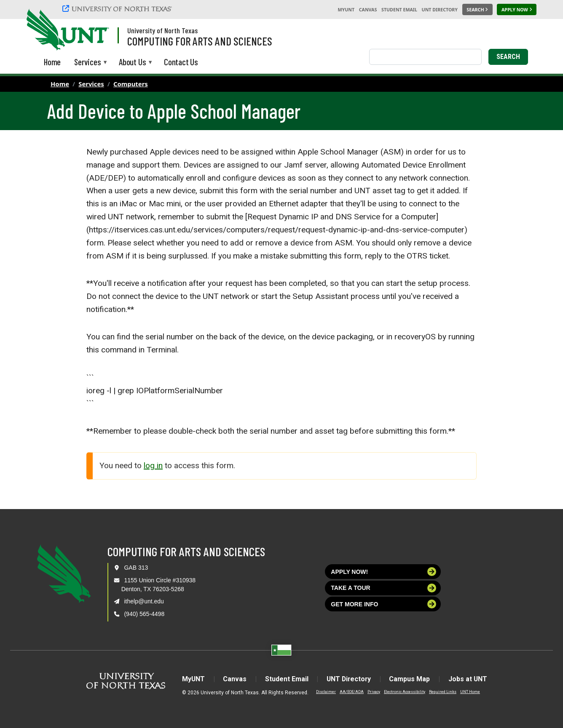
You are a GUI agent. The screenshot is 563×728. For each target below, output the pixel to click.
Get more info (383, 604)
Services (91, 84)
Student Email (399, 10)
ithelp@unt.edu (144, 601)
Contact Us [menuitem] (181, 62)
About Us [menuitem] (132, 63)
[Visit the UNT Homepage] (96, 30)
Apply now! (383, 572)
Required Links (441, 692)
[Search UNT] (477, 10)
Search (508, 57)
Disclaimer (324, 692)
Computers (131, 84)
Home (60, 84)
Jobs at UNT (469, 679)
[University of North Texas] (118, 9)
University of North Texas (162, 30)
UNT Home (468, 692)
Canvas (368, 10)
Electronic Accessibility (402, 692)
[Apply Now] (517, 10)
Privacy (372, 692)
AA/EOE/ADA (350, 692)
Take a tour (383, 588)
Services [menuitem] (87, 63)
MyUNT (346, 10)
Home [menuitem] (52, 62)
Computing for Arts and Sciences (200, 41)
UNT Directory (440, 10)
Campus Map (411, 679)
